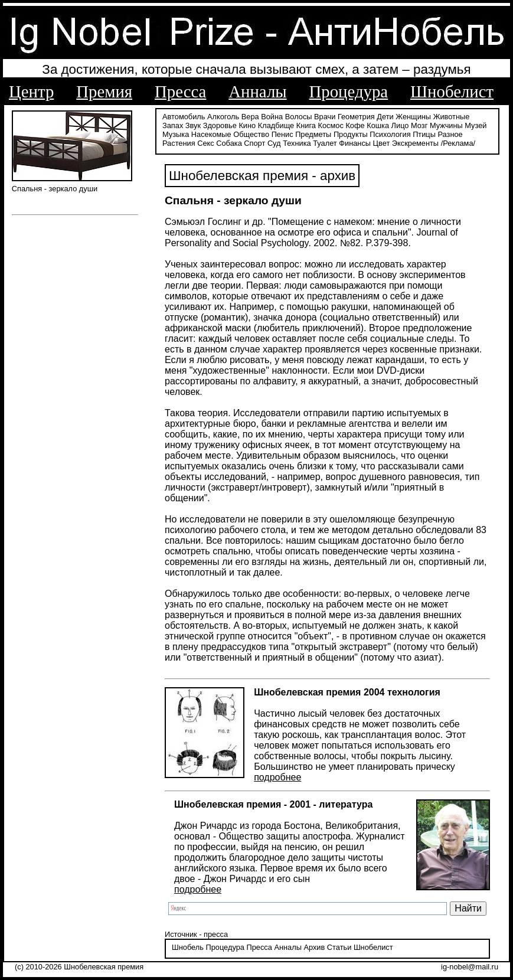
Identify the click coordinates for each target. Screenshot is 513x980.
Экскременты (415, 143)
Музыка (176, 134)
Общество (251, 134)
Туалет (325, 143)
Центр (31, 92)
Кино (247, 125)
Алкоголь (223, 117)
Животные (452, 117)
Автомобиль (184, 117)
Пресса (180, 92)
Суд (274, 143)
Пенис (282, 134)
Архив (314, 947)
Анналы (257, 92)
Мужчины (446, 125)
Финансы (355, 143)
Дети (385, 117)
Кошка (378, 125)
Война (272, 117)
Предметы (313, 134)
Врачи (325, 117)
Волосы (299, 117)
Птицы (424, 134)
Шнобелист (452, 92)
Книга (306, 125)
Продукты (351, 134)
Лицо (400, 125)
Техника (297, 143)
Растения (179, 143)
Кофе (355, 125)
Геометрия (356, 117)
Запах (173, 125)
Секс (206, 143)
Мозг (419, 125)
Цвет (382, 143)
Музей (476, 125)
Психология (390, 134)
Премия (104, 92)
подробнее (277, 777)
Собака (229, 143)
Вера (250, 117)
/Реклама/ (458, 143)
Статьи (339, 947)
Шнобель (188, 947)
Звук (193, 125)
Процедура (349, 92)
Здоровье (220, 125)
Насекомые (211, 134)
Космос (331, 125)
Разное (450, 134)
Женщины (413, 117)
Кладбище (276, 125)
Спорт (254, 143)
